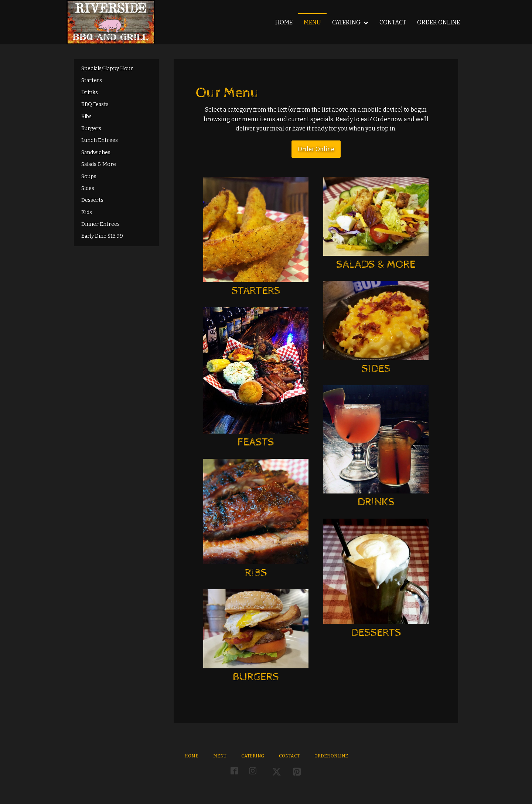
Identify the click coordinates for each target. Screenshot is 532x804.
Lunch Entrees (100, 140)
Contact (393, 22)
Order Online (439, 22)
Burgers (91, 128)
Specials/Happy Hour (107, 69)
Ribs (86, 117)
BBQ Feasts (95, 104)
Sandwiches (96, 152)
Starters (92, 80)
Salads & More (99, 164)
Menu (312, 22)
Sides (88, 188)
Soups (89, 177)
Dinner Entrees (100, 224)
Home (284, 22)
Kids (87, 212)
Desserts (92, 200)
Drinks (90, 93)
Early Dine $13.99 (102, 236)
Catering (350, 22)
